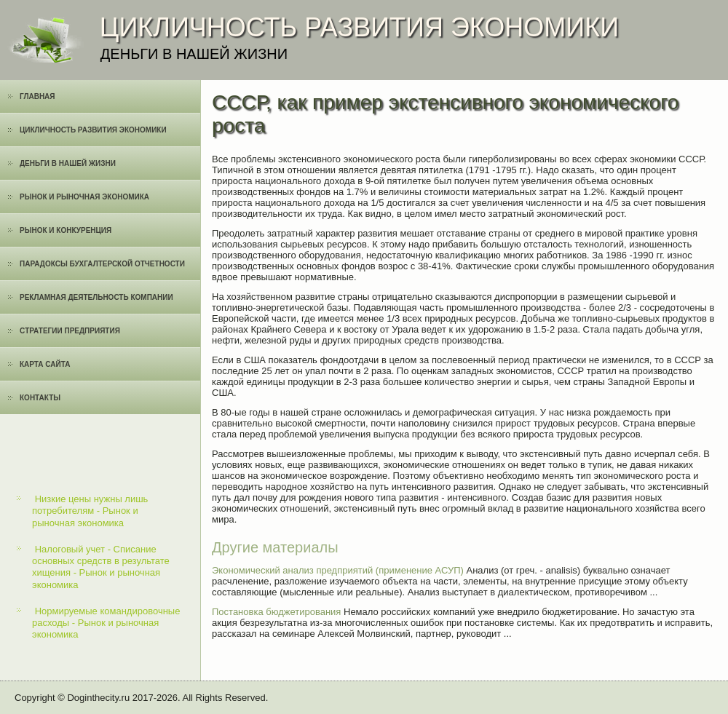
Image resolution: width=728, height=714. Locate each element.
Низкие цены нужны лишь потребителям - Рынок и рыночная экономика (90, 511)
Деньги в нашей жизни (68, 163)
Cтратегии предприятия (70, 331)
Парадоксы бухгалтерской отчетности (102, 264)
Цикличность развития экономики (93, 130)
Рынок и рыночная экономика (84, 197)
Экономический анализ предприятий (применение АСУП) (338, 570)
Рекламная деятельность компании (96, 297)
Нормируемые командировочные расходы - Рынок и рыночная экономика (106, 623)
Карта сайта (45, 364)
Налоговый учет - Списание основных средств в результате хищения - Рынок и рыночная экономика (101, 567)
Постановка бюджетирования (276, 612)
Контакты (40, 398)
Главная (37, 96)
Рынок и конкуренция (66, 230)
